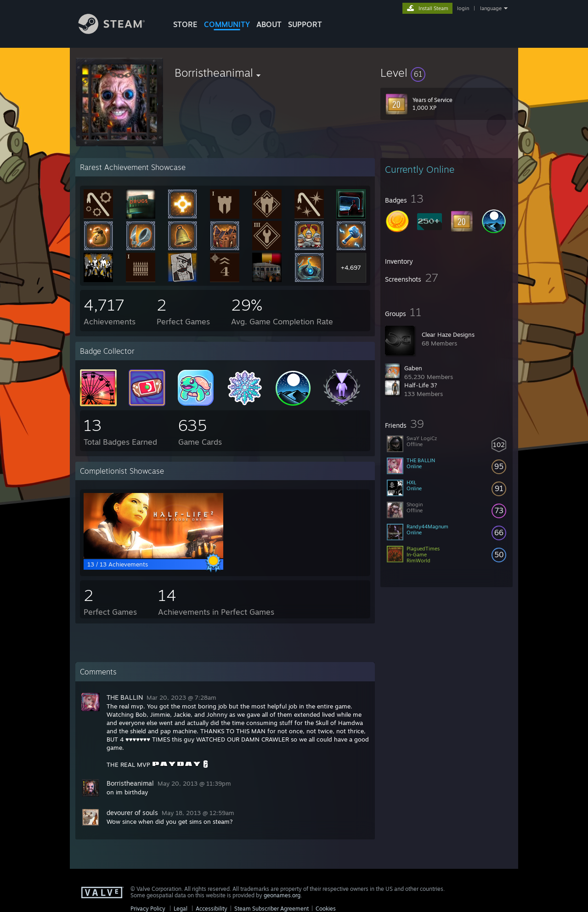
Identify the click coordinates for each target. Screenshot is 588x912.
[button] (447, 73)
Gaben (413, 368)
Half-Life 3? (421, 385)
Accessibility (212, 909)
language (491, 8)
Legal (181, 909)
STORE (185, 24)
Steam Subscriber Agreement (271, 909)
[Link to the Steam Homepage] (119, 31)
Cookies (326, 909)
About (269, 24)
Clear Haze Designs (448, 334)
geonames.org (282, 895)
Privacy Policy (148, 909)
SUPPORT (305, 24)
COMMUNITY (227, 24)
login (463, 8)
